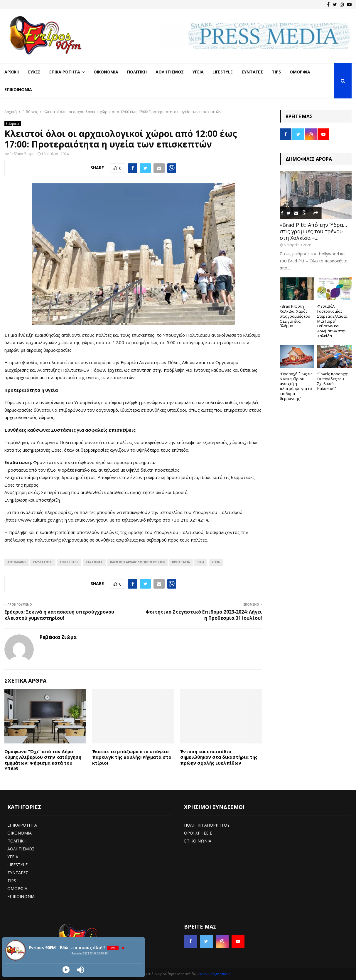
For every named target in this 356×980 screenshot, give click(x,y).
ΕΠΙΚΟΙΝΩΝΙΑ (21, 896)
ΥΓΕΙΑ (13, 857)
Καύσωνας (94, 562)
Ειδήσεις (13, 124)
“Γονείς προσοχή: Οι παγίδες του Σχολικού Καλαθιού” (333, 381)
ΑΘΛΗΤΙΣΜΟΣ (21, 849)
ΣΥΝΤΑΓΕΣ (18, 873)
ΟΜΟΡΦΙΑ (17, 888)
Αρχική (12, 72)
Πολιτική (137, 72)
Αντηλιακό (17, 562)
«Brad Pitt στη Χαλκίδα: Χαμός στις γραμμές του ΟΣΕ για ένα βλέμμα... (295, 316)
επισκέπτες (69, 562)
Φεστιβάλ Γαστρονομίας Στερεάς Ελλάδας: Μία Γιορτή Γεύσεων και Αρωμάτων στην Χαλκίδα (333, 321)
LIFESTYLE (17, 865)
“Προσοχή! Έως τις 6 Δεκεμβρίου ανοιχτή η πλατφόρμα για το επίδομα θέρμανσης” (296, 386)
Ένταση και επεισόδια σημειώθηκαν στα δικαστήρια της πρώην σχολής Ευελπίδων (219, 757)
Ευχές (34, 72)
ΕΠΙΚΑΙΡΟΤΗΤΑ (22, 825)
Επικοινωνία (18, 89)
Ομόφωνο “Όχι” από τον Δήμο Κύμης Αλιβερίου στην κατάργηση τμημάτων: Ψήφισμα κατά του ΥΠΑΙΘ (43, 760)
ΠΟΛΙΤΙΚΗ (17, 841)
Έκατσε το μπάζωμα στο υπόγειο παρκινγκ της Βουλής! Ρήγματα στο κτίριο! (132, 757)
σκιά (201, 562)
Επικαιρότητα (65, 72)
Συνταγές (252, 72)
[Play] (66, 970)
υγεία (216, 562)
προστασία (181, 562)
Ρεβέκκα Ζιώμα (22, 154)
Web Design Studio (215, 974)
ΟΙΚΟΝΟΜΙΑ (20, 833)
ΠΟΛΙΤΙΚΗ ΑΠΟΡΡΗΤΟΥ (207, 825)
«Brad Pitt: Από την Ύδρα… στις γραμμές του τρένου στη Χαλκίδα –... (313, 231)
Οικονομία (106, 72)
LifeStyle (223, 72)
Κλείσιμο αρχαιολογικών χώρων (137, 562)
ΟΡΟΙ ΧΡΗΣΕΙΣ (198, 833)
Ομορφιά (300, 72)
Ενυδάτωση (43, 562)
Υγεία (198, 72)
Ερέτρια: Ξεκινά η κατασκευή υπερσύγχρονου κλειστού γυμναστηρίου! (59, 615)
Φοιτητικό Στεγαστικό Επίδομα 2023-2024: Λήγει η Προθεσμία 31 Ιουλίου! (204, 615)
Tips (276, 72)
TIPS (12, 881)
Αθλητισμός (170, 72)
